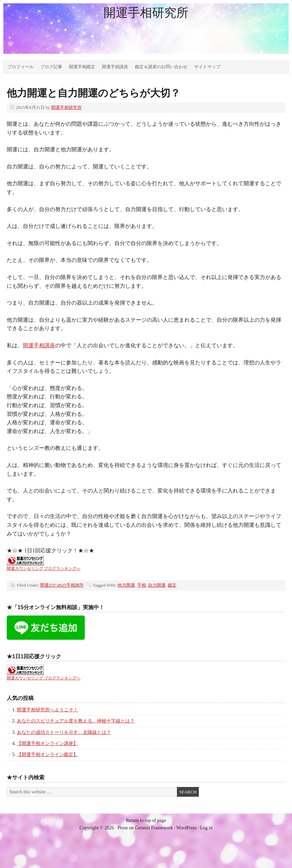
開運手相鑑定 (82, 67)
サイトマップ (207, 67)
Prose (123, 828)
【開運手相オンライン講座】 (47, 743)
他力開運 (126, 585)
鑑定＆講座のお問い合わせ (161, 67)
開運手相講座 (115, 67)
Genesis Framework (154, 828)
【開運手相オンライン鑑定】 (47, 755)
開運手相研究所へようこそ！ (47, 710)
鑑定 (172, 585)
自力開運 (157, 585)
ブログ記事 (51, 67)
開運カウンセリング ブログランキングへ (44, 568)
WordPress (186, 828)
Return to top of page (146, 820)
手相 (142, 585)
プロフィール (21, 67)
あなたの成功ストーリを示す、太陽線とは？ (64, 732)
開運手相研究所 (146, 13)
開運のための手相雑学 (62, 585)
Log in (206, 828)
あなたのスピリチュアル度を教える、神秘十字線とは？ (76, 721)
